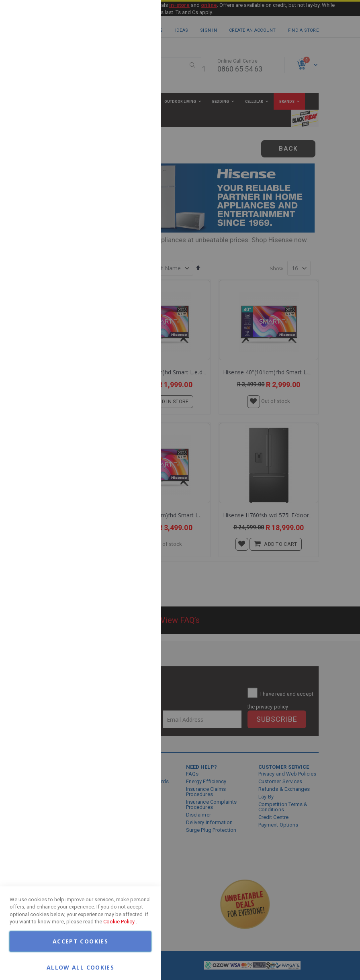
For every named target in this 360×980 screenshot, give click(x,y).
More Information (129, 65)
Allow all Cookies (80, 967)
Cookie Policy (119, 922)
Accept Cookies (80, 941)
